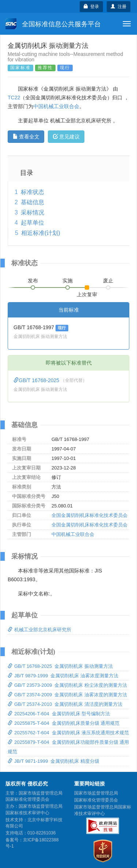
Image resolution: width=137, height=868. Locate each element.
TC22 (14, 98)
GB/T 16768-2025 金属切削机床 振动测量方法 (60, 666)
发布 (33, 281)
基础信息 (33, 202)
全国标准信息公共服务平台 (53, 24)
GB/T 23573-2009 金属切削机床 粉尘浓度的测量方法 (67, 685)
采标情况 (33, 212)
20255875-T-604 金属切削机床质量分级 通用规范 (64, 723)
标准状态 (33, 192)
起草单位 (33, 223)
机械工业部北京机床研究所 (39, 630)
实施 (68, 281)
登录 (92, 7)
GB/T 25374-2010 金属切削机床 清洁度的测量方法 (65, 704)
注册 (119, 7)
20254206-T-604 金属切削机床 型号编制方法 (59, 714)
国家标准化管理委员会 (96, 800)
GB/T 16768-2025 (37, 380)
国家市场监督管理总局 (96, 793)
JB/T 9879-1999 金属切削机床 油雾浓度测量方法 (63, 676)
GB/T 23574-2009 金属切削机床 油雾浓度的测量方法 (67, 695)
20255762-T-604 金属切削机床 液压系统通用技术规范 (68, 733)
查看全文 (26, 137)
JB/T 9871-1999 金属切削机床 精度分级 (54, 761)
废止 (108, 281)
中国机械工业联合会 (56, 106)
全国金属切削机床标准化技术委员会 (90, 515)
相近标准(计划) (41, 233)
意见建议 (66, 137)
